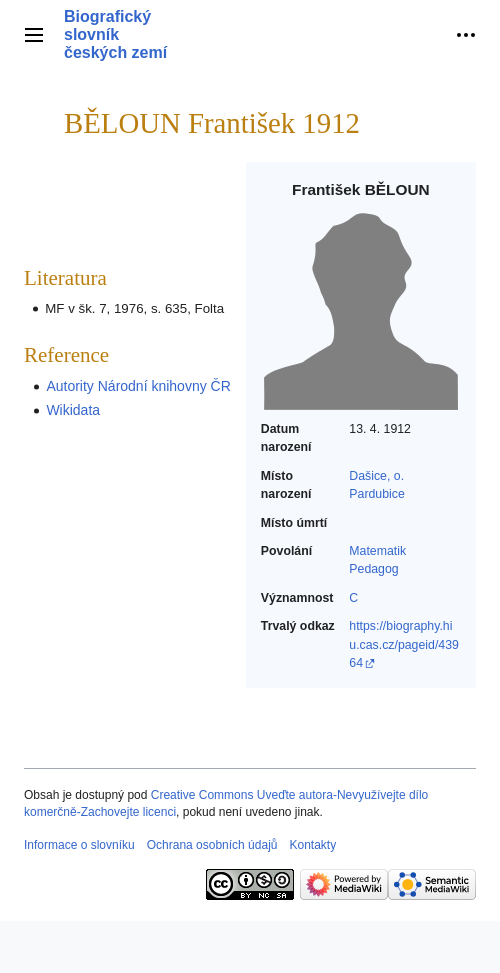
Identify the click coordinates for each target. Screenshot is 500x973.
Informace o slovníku (79, 845)
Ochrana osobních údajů (212, 845)
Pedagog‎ (373, 569)
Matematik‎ (377, 551)
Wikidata (73, 410)
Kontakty (312, 845)
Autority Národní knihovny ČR (138, 386)
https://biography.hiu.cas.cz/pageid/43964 (404, 644)
